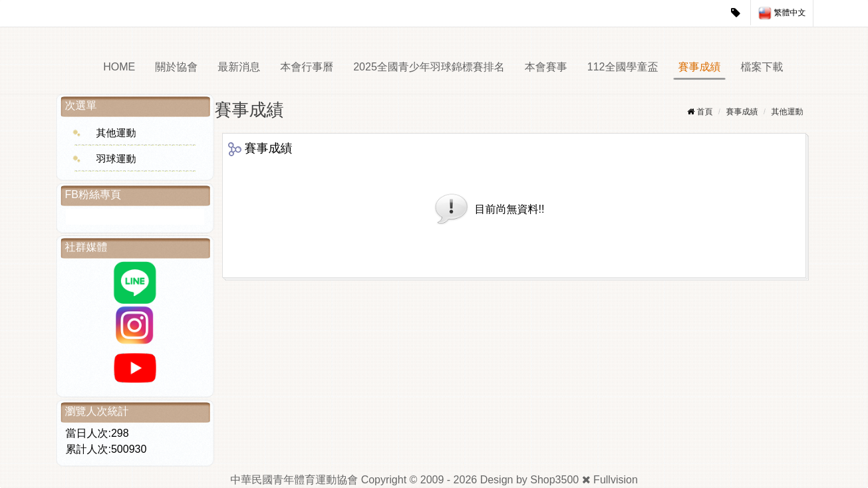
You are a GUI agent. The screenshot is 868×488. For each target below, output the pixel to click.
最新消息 (239, 67)
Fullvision (616, 480)
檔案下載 (762, 67)
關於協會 (176, 67)
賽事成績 (700, 67)
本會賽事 (546, 67)
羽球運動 (116, 159)
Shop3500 (554, 480)
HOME (119, 67)
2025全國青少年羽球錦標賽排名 (429, 67)
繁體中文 (782, 13)
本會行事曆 (307, 67)
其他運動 (116, 133)
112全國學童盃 (623, 67)
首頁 (704, 112)
